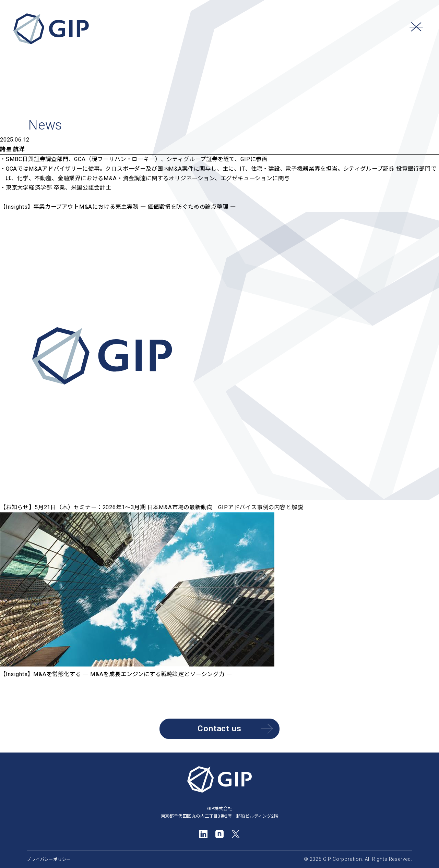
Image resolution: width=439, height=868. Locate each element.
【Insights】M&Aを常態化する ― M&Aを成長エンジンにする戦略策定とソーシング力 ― (117, 674)
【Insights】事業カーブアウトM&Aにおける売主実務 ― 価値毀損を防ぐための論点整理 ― (119, 207)
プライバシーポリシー (49, 859)
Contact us (235, 729)
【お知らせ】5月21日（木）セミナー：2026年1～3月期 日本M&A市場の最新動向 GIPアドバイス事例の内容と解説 (151, 507)
